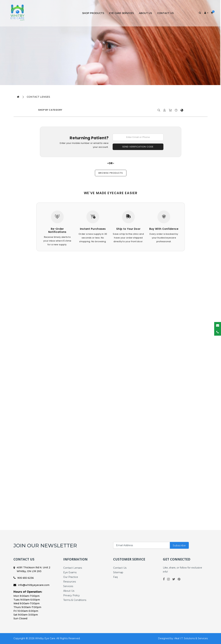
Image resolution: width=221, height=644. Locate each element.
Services (68, 586)
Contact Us (165, 13)
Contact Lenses (38, 97)
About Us (145, 13)
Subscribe (179, 545)
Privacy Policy (71, 595)
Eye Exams (70, 572)
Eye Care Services (121, 13)
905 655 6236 (24, 578)
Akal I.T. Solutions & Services (191, 638)
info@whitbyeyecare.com (31, 585)
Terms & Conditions (75, 600)
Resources (70, 582)
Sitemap (118, 572)
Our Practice (71, 577)
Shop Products (93, 13)
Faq (115, 577)
